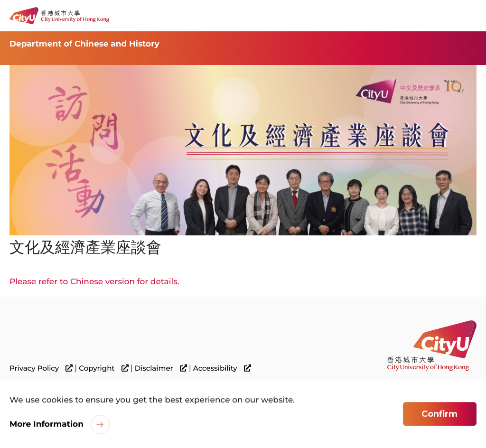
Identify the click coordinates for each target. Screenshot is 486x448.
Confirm (439, 415)
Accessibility (222, 368)
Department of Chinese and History (84, 44)
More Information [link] (47, 425)
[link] (432, 345)
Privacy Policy (41, 368)
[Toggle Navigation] (469, 16)
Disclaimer (161, 368)
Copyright (103, 368)
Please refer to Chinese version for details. (94, 282)
